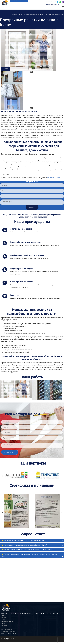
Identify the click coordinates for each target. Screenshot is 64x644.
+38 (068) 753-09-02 (51, 2)
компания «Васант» (54, 178)
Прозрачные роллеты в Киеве (28, 14)
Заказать (31, 207)
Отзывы (4, 624)
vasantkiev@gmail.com (8, 631)
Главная (14, 14)
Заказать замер (9, 452)
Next (32, 107)
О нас (3, 620)
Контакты (4, 626)
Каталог (4, 618)
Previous (32, 72)
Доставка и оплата (7, 622)
